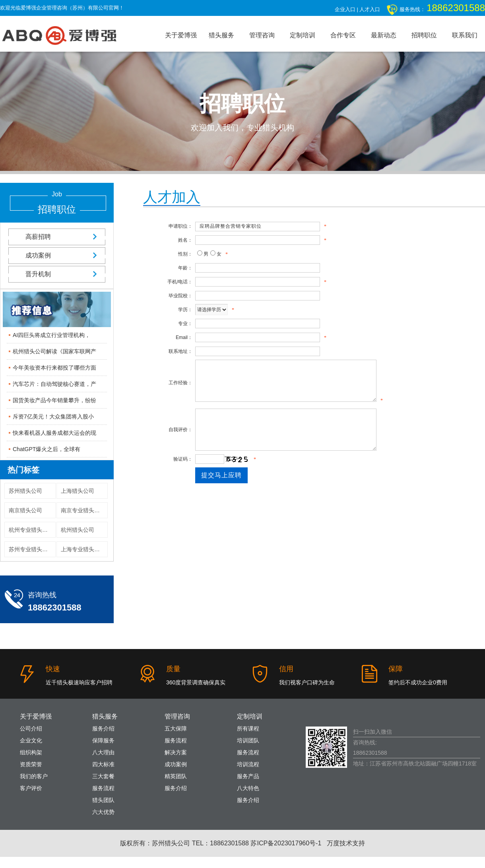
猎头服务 (221, 35)
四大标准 (103, 764)
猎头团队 (103, 800)
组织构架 (31, 752)
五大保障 (176, 728)
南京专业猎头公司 (83, 510)
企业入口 (345, 9)
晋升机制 (57, 274)
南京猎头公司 (25, 510)
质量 (173, 669)
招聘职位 (424, 35)
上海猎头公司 (78, 491)
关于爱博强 (181, 35)
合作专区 (343, 35)
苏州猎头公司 (25, 491)
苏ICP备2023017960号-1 (286, 843)
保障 (396, 669)
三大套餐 (103, 776)
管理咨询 (262, 35)
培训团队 (248, 740)
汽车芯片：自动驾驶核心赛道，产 (54, 384)
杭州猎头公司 (78, 530)
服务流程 (103, 788)
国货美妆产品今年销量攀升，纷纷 (54, 400)
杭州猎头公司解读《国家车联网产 (54, 351)
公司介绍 (31, 728)
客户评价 (31, 788)
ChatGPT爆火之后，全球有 (47, 449)
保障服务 (103, 740)
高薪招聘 (57, 237)
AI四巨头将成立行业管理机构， (51, 335)
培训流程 (248, 764)
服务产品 (248, 776)
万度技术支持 (346, 843)
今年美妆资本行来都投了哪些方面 (54, 368)
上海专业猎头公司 (83, 549)
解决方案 (176, 752)
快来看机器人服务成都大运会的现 (54, 433)
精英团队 (176, 776)
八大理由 (103, 752)
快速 (53, 669)
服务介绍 (103, 728)
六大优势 (103, 812)
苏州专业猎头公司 (31, 549)
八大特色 (248, 788)
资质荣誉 (31, 764)
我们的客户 (34, 776)
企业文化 (31, 740)
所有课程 (248, 728)
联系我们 (465, 35)
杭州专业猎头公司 (31, 530)
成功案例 (57, 255)
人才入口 (370, 9)
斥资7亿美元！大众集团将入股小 (53, 417)
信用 (286, 669)
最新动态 (384, 35)
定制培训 (303, 35)
